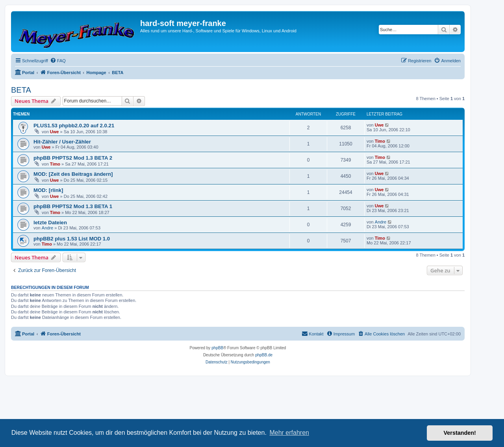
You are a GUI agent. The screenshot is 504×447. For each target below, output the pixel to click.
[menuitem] (58, 61)
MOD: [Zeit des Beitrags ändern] (73, 174)
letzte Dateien (50, 223)
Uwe (55, 132)
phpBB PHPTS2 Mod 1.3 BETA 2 (73, 158)
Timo (380, 141)
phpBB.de (264, 355)
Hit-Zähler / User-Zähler (62, 142)
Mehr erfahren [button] (289, 433)
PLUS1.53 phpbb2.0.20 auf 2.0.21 (74, 126)
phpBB (217, 348)
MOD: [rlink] (48, 190)
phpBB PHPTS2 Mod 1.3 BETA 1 (73, 206)
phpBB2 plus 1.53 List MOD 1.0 (72, 239)
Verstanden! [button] (460, 433)
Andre (47, 228)
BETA (21, 90)
